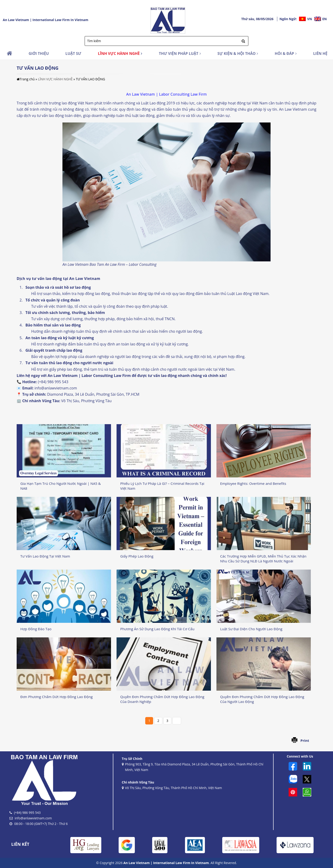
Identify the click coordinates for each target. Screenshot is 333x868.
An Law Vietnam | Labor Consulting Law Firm (89, 376)
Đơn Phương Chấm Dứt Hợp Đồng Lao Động (57, 697)
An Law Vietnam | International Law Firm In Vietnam (46, 20)
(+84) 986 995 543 (53, 382)
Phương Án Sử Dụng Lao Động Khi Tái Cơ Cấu (157, 629)
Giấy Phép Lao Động (137, 556)
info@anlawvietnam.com (56, 388)
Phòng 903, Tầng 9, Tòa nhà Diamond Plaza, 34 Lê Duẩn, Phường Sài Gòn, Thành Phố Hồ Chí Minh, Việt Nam (193, 767)
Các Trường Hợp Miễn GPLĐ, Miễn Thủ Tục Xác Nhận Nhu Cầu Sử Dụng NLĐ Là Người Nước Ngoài (263, 559)
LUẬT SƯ (73, 53)
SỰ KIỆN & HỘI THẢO (238, 53)
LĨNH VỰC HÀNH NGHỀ (120, 53)
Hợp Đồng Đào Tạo (36, 629)
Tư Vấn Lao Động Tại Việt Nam (45, 556)
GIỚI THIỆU (39, 53)
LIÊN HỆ (320, 53)
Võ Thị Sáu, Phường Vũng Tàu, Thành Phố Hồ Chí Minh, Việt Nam (172, 788)
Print (305, 740)
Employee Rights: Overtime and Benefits (253, 483)
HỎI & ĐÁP (286, 53)
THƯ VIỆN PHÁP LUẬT (180, 53)
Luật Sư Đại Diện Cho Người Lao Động (251, 629)
